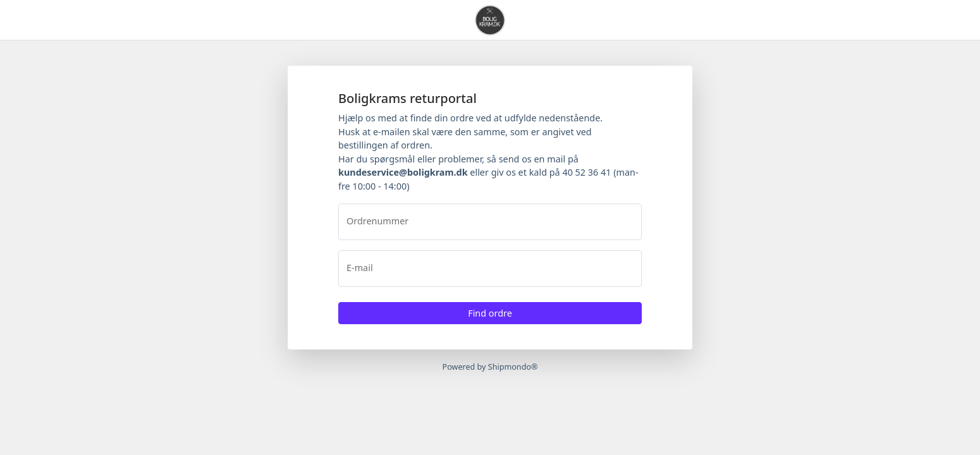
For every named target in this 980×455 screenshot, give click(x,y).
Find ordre (490, 313)
